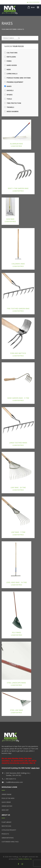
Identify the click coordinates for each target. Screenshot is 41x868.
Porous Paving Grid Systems (17, 78)
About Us (6, 815)
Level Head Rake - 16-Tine (16, 582)
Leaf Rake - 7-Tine (18, 532)
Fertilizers (10, 57)
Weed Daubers (11, 111)
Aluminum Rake (16, 144)
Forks (8, 61)
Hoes (8, 69)
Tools (8, 99)
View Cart (5, 810)
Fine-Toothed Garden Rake (18, 309)
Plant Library (7, 822)
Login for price (16, 146)
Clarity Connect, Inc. (25, 859)
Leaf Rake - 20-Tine (18, 487)
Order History (7, 806)
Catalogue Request (9, 830)
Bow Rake (10, 219)
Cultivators (11, 53)
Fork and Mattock (18, 353)
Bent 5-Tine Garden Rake (18, 188)
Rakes (8, 86)
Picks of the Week (8, 798)
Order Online (7, 794)
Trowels (9, 107)
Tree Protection (13, 103)
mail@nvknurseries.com (14, 782)
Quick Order (6, 802)
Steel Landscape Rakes (16, 683)
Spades (8, 95)
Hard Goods (11, 65)
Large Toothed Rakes (18, 443)
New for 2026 (6, 826)
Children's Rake (18, 264)
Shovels (9, 90)
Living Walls (11, 74)
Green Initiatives (8, 838)
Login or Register (33, 2)
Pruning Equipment (14, 82)
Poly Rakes (16, 632)
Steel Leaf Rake (16, 710)
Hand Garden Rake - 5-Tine (18, 398)
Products (5, 834)
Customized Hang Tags (10, 842)
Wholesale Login (9, 787)
